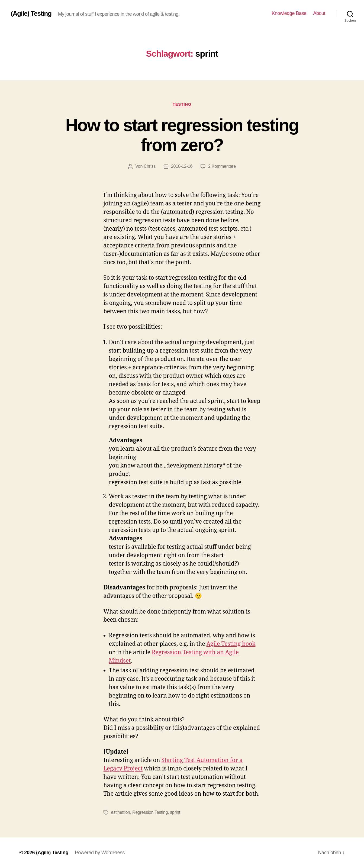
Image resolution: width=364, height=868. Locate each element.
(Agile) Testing (31, 14)
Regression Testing (150, 812)
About (319, 13)
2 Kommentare (222, 166)
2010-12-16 (182, 166)
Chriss (150, 166)
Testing (182, 104)
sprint (175, 812)
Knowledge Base (289, 13)
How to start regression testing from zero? (182, 135)
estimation (121, 812)
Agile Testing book (231, 644)
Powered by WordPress (100, 853)
